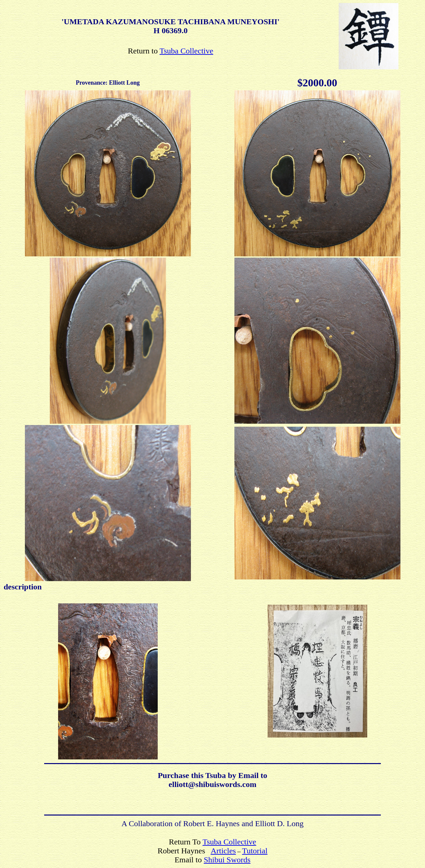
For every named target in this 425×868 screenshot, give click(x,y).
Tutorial (255, 851)
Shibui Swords (227, 860)
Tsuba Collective (187, 51)
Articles (223, 851)
